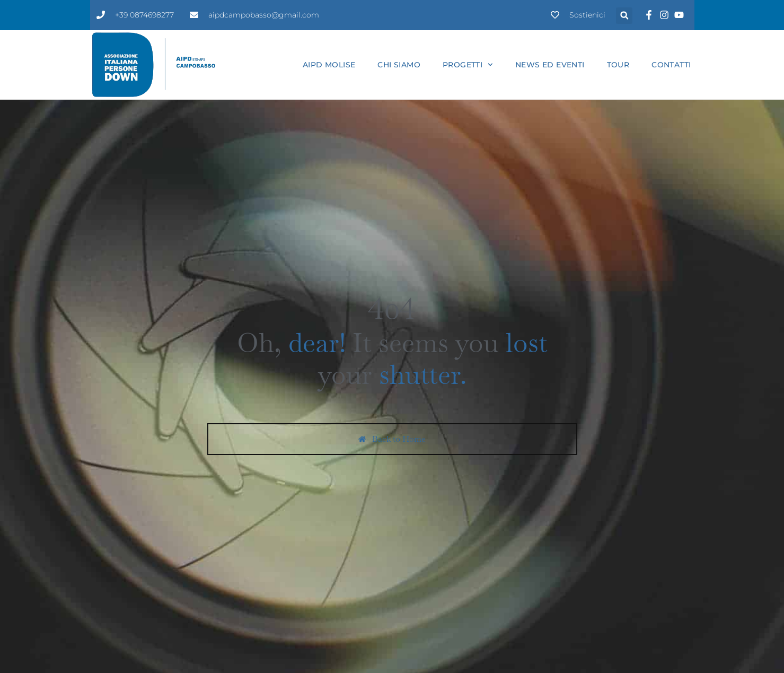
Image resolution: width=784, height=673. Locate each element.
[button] (624, 16)
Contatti (671, 65)
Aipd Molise (329, 65)
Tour (618, 65)
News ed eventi (550, 65)
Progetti (468, 65)
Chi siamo (399, 65)
